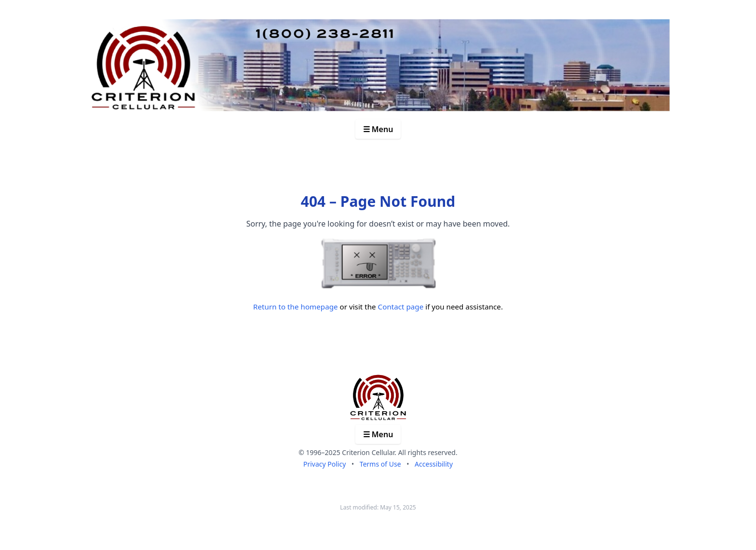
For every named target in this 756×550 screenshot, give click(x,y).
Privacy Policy (324, 464)
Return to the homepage (296, 307)
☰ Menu (378, 129)
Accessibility (434, 464)
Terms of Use (380, 464)
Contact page (401, 307)
